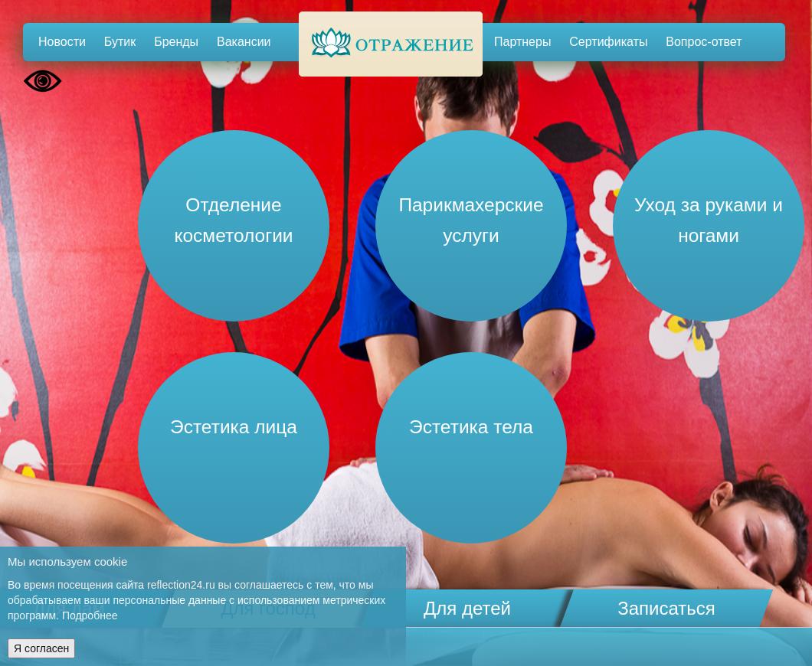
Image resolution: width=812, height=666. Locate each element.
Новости (62, 42)
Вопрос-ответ (704, 42)
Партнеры (522, 42)
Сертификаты (608, 42)
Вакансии (244, 42)
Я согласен (41, 648)
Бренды (176, 42)
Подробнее (90, 615)
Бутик (120, 42)
